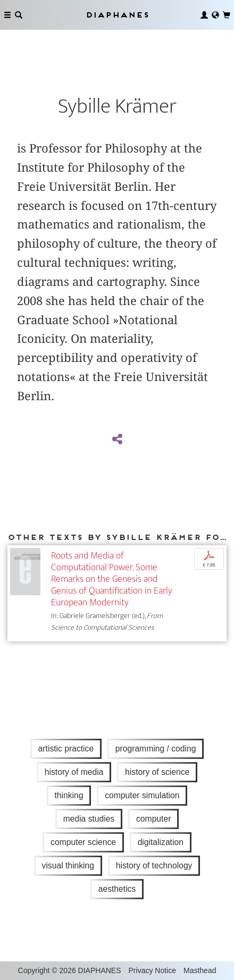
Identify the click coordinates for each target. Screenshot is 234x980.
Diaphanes (117, 15)
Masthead (200, 970)
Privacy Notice (152, 970)
